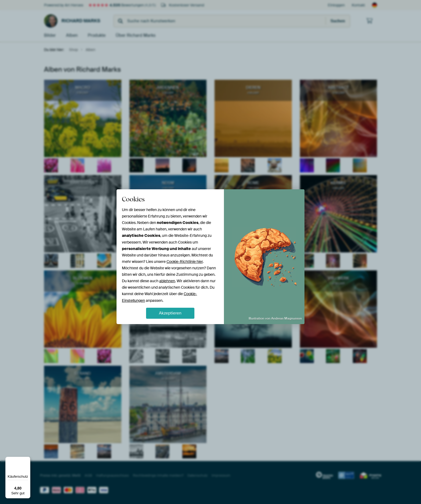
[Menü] (27, 460)
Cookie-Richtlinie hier (185, 262)
